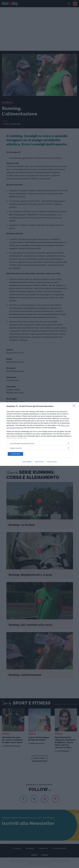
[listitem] (39, 443)
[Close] (75, 406)
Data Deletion (27, 462)
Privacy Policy (52, 462)
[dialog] (39, 434)
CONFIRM (15, 454)
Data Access (39, 462)
